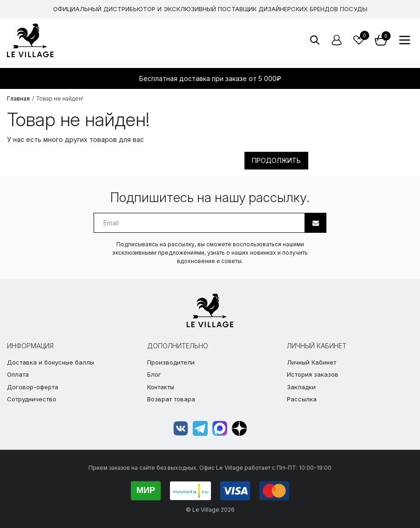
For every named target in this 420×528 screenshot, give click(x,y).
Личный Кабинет (312, 362)
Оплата (18, 374)
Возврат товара (171, 399)
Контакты (161, 387)
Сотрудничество (32, 399)
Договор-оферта (33, 387)
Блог (154, 374)
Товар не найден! (60, 98)
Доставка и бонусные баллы (51, 362)
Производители (171, 362)
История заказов (313, 374)
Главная (18, 98)
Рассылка (302, 399)
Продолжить (276, 160)
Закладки (301, 387)
